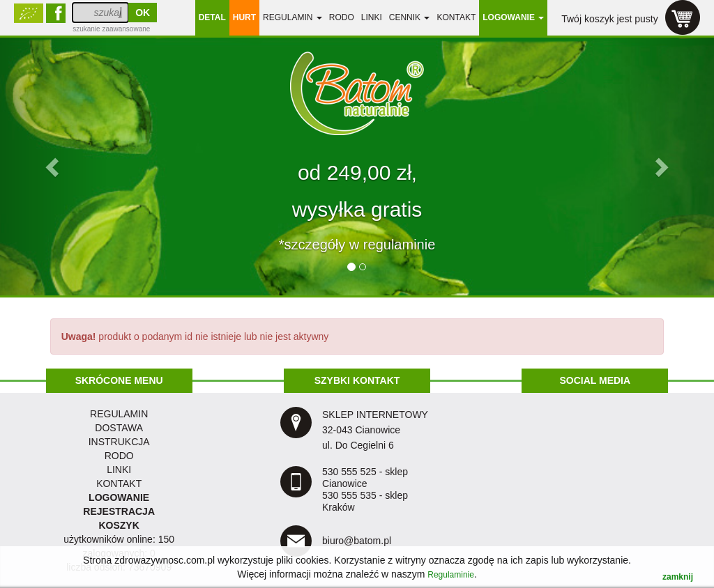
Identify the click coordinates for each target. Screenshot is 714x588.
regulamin (119, 414)
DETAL (212, 17)
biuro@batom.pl (357, 541)
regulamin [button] (293, 17)
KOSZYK (119, 525)
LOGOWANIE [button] (513, 17)
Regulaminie (451, 575)
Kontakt (456, 17)
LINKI (119, 470)
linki (372, 17)
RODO (342, 17)
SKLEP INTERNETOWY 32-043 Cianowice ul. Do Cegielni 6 (375, 430)
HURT (244, 17)
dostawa (119, 428)
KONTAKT (119, 483)
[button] (54, 167)
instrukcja (119, 442)
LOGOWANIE (119, 497)
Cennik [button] (410, 17)
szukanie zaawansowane (111, 29)
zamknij (678, 577)
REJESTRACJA (119, 511)
